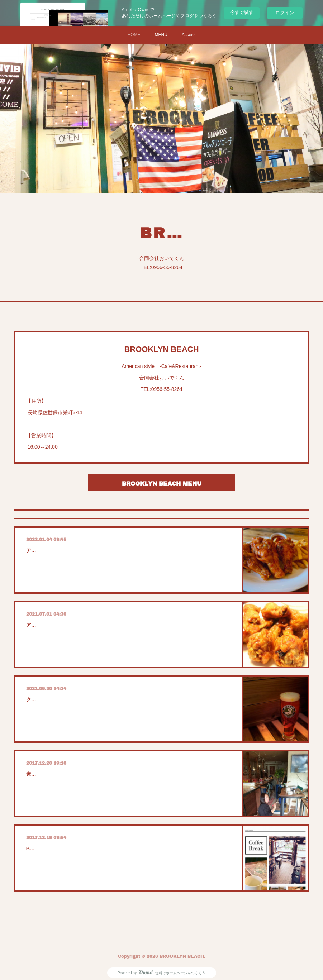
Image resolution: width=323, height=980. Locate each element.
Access (189, 35)
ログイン (285, 13)
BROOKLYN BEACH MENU (162, 483)
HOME (134, 35)
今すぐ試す (242, 12)
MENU (161, 35)
